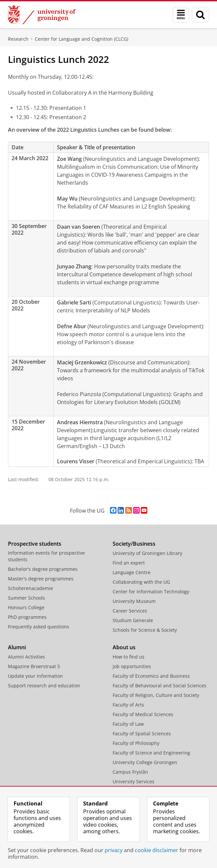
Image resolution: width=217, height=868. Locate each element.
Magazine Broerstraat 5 (34, 666)
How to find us (129, 657)
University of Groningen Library (147, 553)
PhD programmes (27, 617)
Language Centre (132, 572)
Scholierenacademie (30, 588)
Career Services (130, 611)
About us (124, 647)
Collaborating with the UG (141, 582)
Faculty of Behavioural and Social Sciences (160, 685)
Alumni (17, 647)
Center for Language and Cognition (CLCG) (81, 39)
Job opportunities (132, 666)
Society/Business (134, 544)
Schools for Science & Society (145, 630)
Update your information (35, 676)
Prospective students (35, 544)
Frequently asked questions (39, 627)
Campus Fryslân (130, 772)
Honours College (26, 607)
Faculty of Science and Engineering (151, 753)
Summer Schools (27, 598)
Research (18, 39)
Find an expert (129, 563)
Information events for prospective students (46, 556)
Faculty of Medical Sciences (143, 714)
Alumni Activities (27, 657)
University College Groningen (145, 762)
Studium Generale (133, 620)
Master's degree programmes (41, 579)
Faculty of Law (128, 724)
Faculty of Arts (128, 705)
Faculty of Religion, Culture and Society (156, 695)
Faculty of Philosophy (136, 743)
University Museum (134, 601)
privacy (114, 850)
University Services (134, 781)
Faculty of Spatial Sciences (142, 733)
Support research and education (44, 685)
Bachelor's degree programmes (43, 569)
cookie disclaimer (157, 850)
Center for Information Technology (151, 592)
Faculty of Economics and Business (151, 676)
